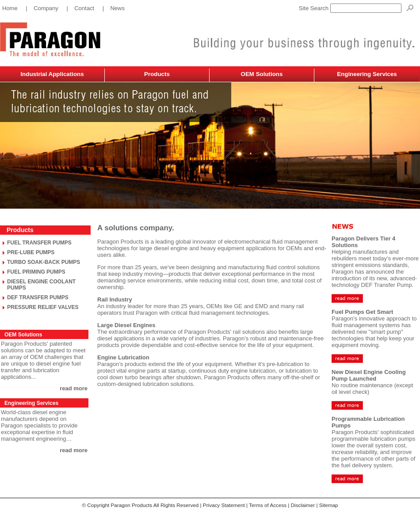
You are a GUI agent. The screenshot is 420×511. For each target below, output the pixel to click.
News (117, 8)
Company (46, 8)
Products (157, 74)
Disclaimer (303, 505)
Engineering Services (367, 74)
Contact (84, 8)
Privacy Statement (224, 505)
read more (74, 388)
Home (10, 8)
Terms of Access (268, 505)
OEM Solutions (262, 74)
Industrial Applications (52, 74)
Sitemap (329, 505)
